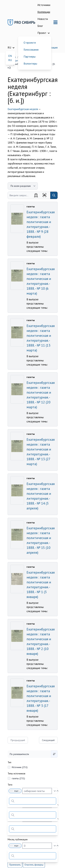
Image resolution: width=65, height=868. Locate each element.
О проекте (30, 43)
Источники (44, 5)
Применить (15, 865)
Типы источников (16, 773)
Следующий (48, 740)
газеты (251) (18, 778)
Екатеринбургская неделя (23, 109)
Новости (43, 19)
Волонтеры (30, 63)
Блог (40, 26)
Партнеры (30, 57)
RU (10, 60)
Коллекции (44, 12)
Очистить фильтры (34, 865)
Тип (9, 762)
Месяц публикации (18, 839)
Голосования (31, 50)
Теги (10, 785)
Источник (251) (20, 767)
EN (10, 56)
